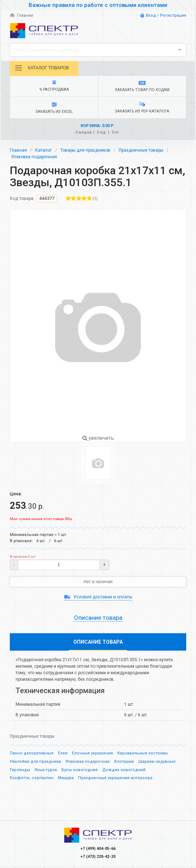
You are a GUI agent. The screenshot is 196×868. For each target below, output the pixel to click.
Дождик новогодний (124, 770)
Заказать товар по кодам (142, 87)
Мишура (66, 778)
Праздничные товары (141, 150)
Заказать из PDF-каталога (142, 108)
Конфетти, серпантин (32, 778)
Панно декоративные (32, 753)
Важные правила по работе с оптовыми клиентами (98, 5)
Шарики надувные (157, 761)
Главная (21, 15)
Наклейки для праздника (35, 761)
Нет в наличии (98, 582)
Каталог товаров (42, 68)
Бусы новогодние (80, 770)
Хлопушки (124, 761)
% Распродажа (54, 86)
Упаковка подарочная (34, 157)
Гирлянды (20, 770)
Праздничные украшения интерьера (115, 778)
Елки (63, 753)
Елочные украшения (92, 753)
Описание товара (98, 618)
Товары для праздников (85, 150)
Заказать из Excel (54, 108)
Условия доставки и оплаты (98, 597)
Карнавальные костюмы (142, 753)
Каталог (44, 150)
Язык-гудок (46, 770)
